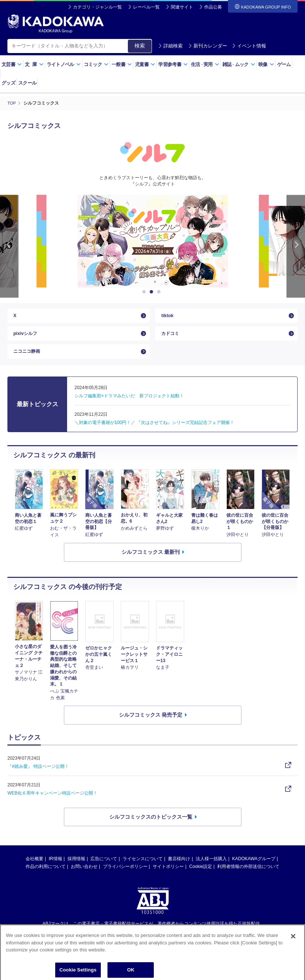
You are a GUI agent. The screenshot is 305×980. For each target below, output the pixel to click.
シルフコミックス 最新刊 (151, 563)
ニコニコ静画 (29, 361)
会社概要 (34, 871)
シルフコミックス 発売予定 (151, 726)
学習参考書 (173, 64)
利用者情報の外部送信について (248, 878)
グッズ (8, 83)
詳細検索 (170, 46)
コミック (96, 64)
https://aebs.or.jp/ (126, 948)
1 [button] (145, 292)
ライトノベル (64, 64)
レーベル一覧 (146, 7)
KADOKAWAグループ (253, 871)
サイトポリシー (168, 878)
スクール (27, 83)
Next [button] (296, 246)
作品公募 (213, 7)
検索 (140, 46)
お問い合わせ (84, 878)
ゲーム (284, 64)
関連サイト (182, 7)
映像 (266, 64)
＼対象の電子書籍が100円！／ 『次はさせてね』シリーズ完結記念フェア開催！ (154, 434)
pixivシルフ (27, 339)
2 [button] (153, 292)
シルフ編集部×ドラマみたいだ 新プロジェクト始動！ (129, 407)
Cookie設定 (201, 878)
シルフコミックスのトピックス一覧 (151, 828)
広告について (104, 871)
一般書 (122, 64)
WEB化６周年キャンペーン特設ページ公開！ (52, 805)
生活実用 (205, 64)
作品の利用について (46, 878)
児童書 (145, 64)
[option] (153, 241)
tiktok (168, 317)
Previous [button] (9, 246)
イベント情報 (249, 46)
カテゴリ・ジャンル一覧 (97, 7)
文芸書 (12, 64)
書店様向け (179, 871)
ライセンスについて (143, 871)
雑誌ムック (239, 64)
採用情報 (76, 871)
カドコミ (172, 339)
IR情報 (56, 871)
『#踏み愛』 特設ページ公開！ (38, 778)
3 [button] (160, 292)
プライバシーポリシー (125, 878)
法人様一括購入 (211, 871)
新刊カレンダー (208, 46)
